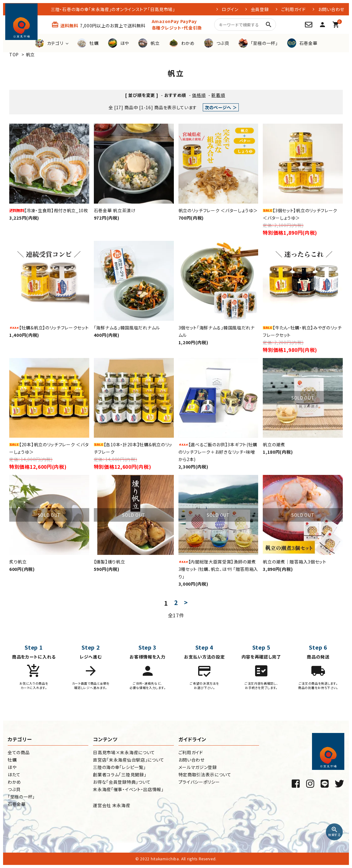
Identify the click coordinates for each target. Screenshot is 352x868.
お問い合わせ (331, 9)
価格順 (199, 95)
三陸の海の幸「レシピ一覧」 (119, 767)
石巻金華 (17, 804)
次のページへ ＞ (221, 107)
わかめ (14, 782)
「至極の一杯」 (21, 797)
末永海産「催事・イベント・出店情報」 (128, 789)
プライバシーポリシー (199, 782)
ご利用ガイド (294, 9)
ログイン (230, 9)
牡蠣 (12, 760)
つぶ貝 (14, 789)
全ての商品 (19, 752)
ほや (12, 767)
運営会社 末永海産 (112, 805)
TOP (14, 54)
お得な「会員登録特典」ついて (122, 782)
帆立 (30, 54)
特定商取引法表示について (205, 774)
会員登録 (260, 9)
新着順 (218, 95)
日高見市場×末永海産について (124, 752)
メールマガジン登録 (198, 767)
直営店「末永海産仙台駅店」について (129, 760)
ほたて (14, 774)
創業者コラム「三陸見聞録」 (120, 774)
